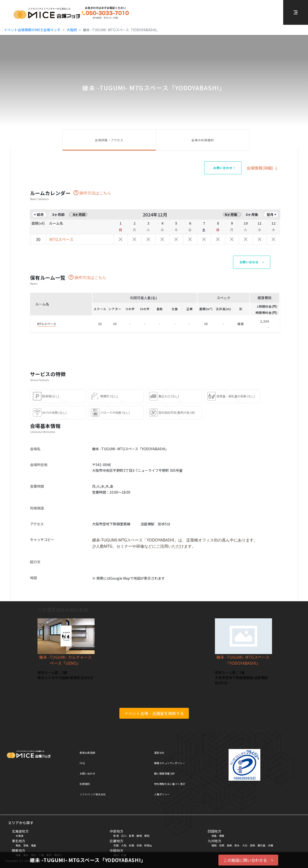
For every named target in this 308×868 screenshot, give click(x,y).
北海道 (20, 836)
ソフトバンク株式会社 (93, 794)
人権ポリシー (162, 794)
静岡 (139, 836)
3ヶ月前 (58, 214)
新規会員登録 (87, 753)
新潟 (116, 836)
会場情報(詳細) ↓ (262, 168)
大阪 (124, 845)
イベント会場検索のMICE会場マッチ (32, 30)
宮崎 (253, 845)
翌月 (270, 214)
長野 (131, 836)
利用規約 (85, 784)
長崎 (229, 845)
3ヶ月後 (252, 214)
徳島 (214, 836)
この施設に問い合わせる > (248, 860)
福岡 (214, 845)
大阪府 (72, 30)
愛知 (147, 836)
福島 (34, 845)
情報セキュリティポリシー (170, 763)
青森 (18, 845)
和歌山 (148, 845)
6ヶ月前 (79, 214)
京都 (116, 845)
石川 (124, 836)
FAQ (82, 763)
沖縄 (270, 845)
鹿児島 (262, 845)
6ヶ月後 (231, 214)
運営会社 (159, 753)
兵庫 (131, 845)
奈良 (139, 845)
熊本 (237, 845)
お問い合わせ (87, 773)
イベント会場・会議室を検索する (154, 713)
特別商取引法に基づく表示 (170, 784)
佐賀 (222, 845)
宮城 (26, 845)
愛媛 (222, 836)
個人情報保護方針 (165, 773)
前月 (40, 214)
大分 (245, 845)
